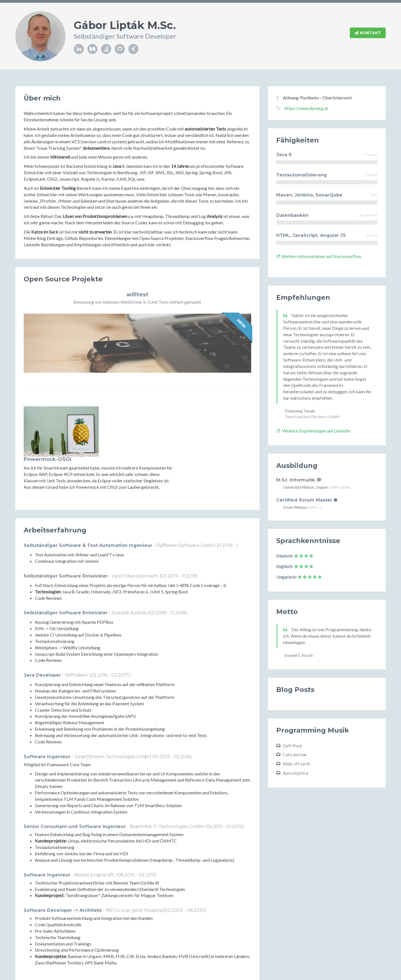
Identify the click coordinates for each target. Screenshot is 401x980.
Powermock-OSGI (126, 409)
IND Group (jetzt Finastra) (134, 870)
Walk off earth (296, 764)
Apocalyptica (295, 773)
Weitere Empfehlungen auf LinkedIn (313, 431)
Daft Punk (292, 746)
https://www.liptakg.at (306, 108)
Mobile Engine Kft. (95, 835)
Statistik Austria (129, 573)
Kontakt (368, 33)
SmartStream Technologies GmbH (113, 717)
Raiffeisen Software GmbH (186, 506)
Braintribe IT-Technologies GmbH (168, 787)
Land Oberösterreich (135, 536)
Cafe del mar (295, 754)
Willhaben (76, 635)
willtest (137, 294)
